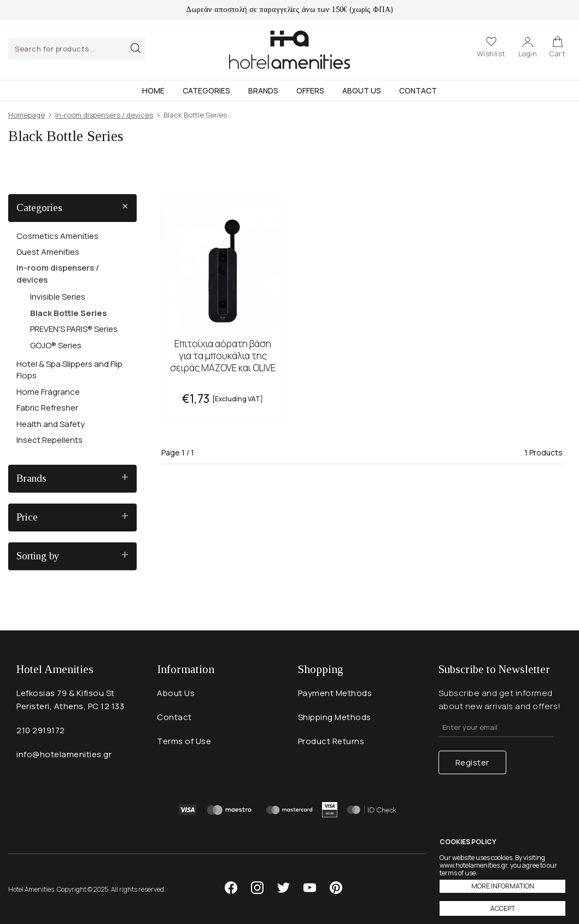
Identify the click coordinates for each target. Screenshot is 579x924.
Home (153, 90)
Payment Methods (335, 693)
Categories (206, 90)
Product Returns (331, 741)
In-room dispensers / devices (58, 273)
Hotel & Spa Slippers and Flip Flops (69, 370)
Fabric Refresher (47, 408)
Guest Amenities (48, 252)
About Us (362, 90)
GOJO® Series (56, 345)
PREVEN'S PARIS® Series (74, 329)
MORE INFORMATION (503, 886)
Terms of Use (184, 741)
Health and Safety (51, 424)
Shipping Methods (335, 717)
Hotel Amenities (289, 50)
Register (472, 762)
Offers (310, 90)
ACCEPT (503, 908)
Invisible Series (58, 297)
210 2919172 (41, 730)
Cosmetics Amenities (57, 236)
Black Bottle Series (69, 313)
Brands (263, 90)
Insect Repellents (49, 440)
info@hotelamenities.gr (64, 754)
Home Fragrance (48, 392)
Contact (418, 90)
